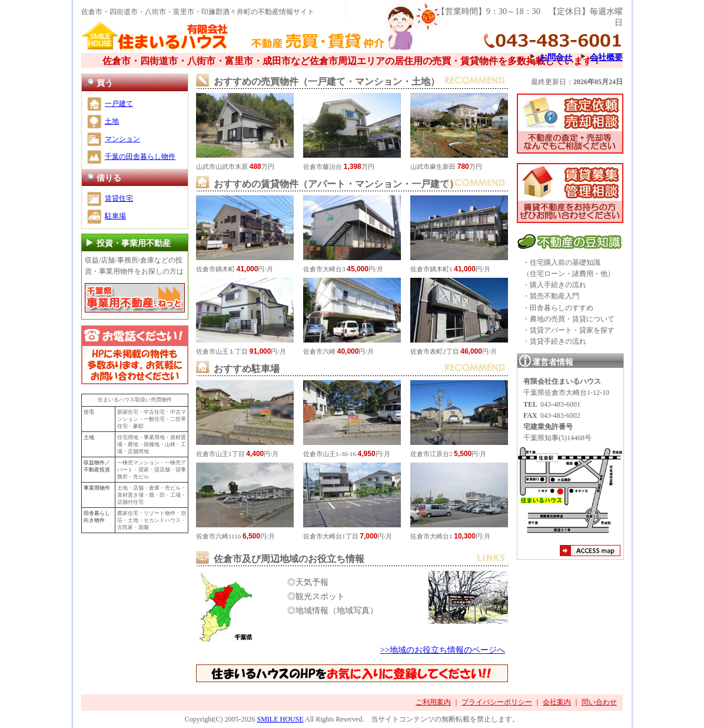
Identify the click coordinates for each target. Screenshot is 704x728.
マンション (122, 139)
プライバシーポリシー (497, 702)
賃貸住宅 (119, 198)
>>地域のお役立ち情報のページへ (443, 650)
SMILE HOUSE (280, 719)
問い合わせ (599, 702)
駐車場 (115, 216)
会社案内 (557, 702)
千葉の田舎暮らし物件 (140, 157)
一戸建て (119, 104)
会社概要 (606, 57)
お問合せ (556, 57)
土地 (112, 121)
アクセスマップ (590, 552)
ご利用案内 (433, 702)
